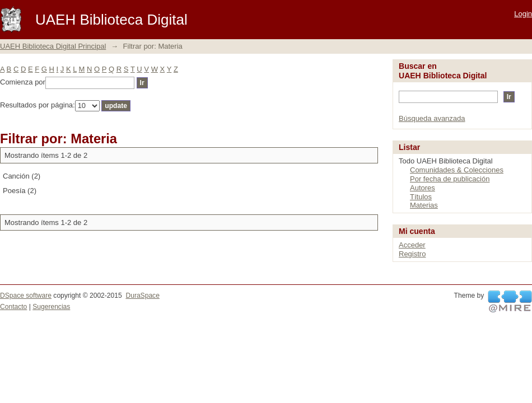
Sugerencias (51, 307)
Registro (412, 254)
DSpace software (26, 296)
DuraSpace (142, 296)
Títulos (421, 197)
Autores (423, 188)
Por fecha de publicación (450, 179)
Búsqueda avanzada (432, 118)
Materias (424, 205)
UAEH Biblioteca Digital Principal (53, 46)
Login (523, 14)
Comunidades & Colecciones (457, 170)
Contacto (13, 307)
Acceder (412, 245)
